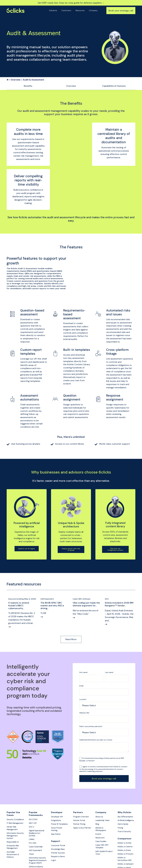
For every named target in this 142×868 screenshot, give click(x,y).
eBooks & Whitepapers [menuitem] (101, 796)
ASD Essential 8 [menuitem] (36, 818)
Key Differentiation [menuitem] (126, 783)
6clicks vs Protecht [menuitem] (126, 824)
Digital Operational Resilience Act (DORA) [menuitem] (38, 800)
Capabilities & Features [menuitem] (114, 86)
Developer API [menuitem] (57, 783)
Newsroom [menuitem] (100, 805)
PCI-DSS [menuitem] (33, 810)
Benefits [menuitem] (28, 86)
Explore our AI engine (27, 514)
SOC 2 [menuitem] (32, 793)
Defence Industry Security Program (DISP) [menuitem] (37, 844)
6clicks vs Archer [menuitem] (125, 813)
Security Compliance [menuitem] (12, 787)
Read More (71, 605)
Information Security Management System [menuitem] (13, 810)
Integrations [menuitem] (57, 786)
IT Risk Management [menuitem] (13, 793)
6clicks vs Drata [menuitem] (125, 821)
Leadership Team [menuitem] (103, 786)
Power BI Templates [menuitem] (56, 792)
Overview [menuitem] (71, 86)
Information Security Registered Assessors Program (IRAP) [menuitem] (36, 832)
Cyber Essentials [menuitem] (37, 814)
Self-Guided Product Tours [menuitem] (102, 821)
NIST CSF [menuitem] (33, 789)
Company (93, 10)
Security (52, 861)
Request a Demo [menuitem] (59, 827)
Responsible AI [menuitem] (13, 818)
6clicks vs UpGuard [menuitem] (126, 835)
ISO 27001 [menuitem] (34, 785)
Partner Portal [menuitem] (80, 786)
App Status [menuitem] (56, 804)
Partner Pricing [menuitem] (80, 790)
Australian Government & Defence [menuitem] (13, 831)
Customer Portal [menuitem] (59, 815)
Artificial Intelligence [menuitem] (123, 788)
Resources (80, 10)
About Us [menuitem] (100, 783)
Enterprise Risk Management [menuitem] (14, 823)
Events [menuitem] (99, 801)
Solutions (53, 10)
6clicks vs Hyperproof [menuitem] (123, 844)
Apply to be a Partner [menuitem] (79, 796)
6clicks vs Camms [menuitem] (126, 817)
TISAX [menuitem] (32, 822)
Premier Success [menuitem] (59, 823)
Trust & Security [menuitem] (125, 801)
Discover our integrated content (115, 515)
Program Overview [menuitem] (82, 783)
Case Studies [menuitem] (102, 809)
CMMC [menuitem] (32, 807)
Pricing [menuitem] (121, 797)
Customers (66, 10)
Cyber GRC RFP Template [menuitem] (103, 814)
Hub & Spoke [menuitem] (124, 793)
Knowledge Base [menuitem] (59, 819)
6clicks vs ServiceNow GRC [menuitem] (125, 830)
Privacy (61, 861)
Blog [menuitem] (97, 790)
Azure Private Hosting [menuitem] (57, 798)
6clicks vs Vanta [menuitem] (125, 839)
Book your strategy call (121, 11)
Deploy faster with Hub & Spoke (71, 515)
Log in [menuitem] (54, 831)
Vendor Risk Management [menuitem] (13, 800)
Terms (68, 861)
